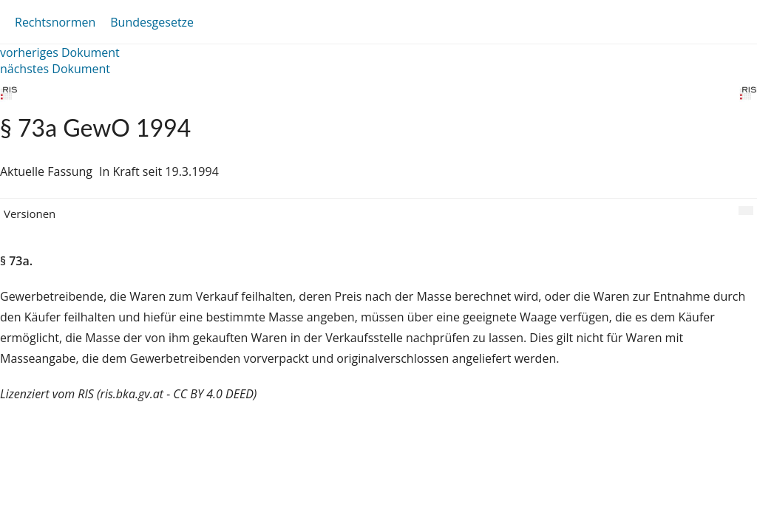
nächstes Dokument (55, 69)
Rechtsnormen (55, 22)
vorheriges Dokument (60, 52)
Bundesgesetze (152, 22)
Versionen (30, 214)
